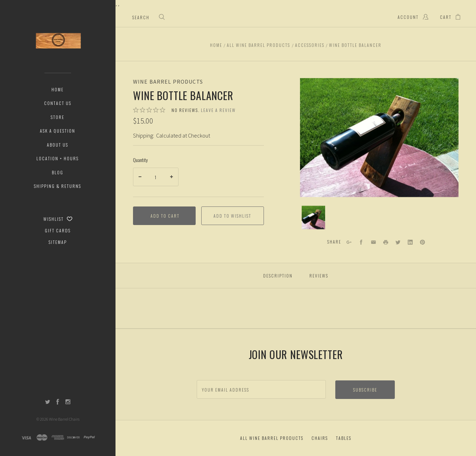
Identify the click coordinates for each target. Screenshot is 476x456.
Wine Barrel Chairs (64, 419)
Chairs (320, 438)
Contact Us (58, 103)
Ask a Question (58, 131)
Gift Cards (58, 230)
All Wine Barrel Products (272, 438)
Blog (58, 172)
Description (278, 276)
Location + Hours (58, 158)
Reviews (319, 276)
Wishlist (58, 219)
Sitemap (58, 242)
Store (58, 117)
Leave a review (218, 110)
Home (58, 89)
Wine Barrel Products (168, 82)
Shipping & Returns (58, 186)
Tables (344, 438)
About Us (58, 145)
